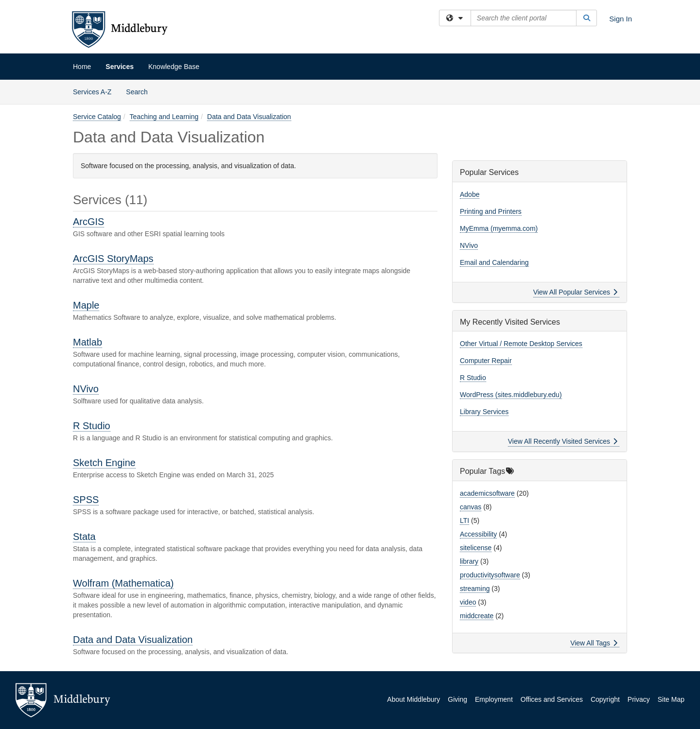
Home (82, 67)
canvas (471, 507)
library (469, 561)
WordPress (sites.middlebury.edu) (511, 395)
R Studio (92, 426)
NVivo (86, 389)
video (468, 602)
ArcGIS (88, 222)
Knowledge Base (174, 67)
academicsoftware (487, 493)
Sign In (621, 19)
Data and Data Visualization (249, 117)
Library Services (484, 412)
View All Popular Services (575, 292)
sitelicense (476, 548)
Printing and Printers (491, 211)
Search (140, 91)
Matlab (87, 342)
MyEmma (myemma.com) (499, 228)
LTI (464, 521)
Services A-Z (92, 92)
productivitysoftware (490, 575)
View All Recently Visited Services (563, 441)
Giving (457, 699)
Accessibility (478, 534)
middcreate (477, 616)
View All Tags (594, 643)
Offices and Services (552, 699)
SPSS (86, 500)
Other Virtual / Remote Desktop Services (521, 344)
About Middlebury (413, 699)
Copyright (605, 699)
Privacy (639, 699)
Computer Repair (486, 361)
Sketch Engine (104, 463)
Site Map (671, 699)
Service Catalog (97, 117)
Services (120, 67)
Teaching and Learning (164, 117)
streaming (475, 589)
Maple (86, 305)
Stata (84, 537)
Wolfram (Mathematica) (123, 583)
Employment (494, 699)
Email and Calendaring (494, 262)
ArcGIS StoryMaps (113, 259)
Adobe (470, 194)
